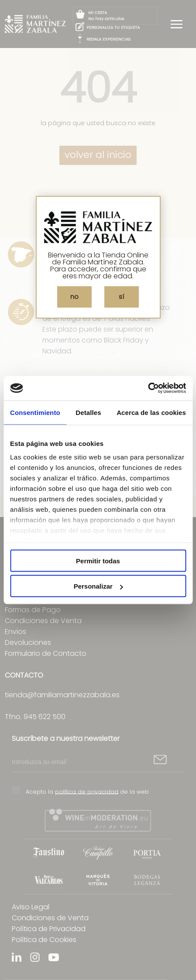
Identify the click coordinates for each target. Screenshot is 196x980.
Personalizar (98, 586)
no (74, 297)
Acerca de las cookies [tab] (151, 412)
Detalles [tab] (88, 412)
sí (121, 297)
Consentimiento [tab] (35, 412)
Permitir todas (98, 560)
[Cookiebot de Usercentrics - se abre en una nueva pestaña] (148, 388)
